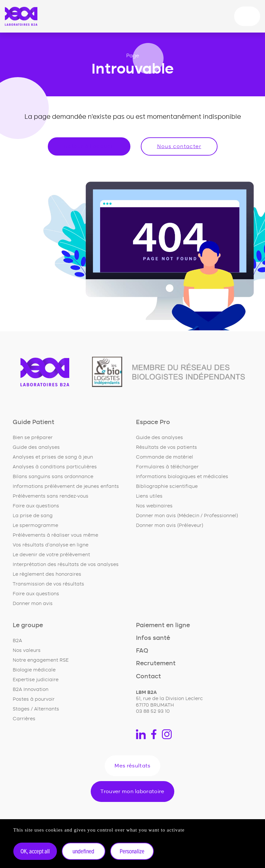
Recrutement (156, 663)
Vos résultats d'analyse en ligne (51, 545)
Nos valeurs (27, 650)
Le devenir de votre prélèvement (51, 555)
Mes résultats (132, 766)
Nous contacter (179, 146)
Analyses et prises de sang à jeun (53, 457)
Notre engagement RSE (41, 660)
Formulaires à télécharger (167, 467)
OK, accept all (35, 851)
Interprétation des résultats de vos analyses (66, 565)
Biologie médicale (34, 670)
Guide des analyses (36, 447)
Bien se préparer (33, 438)
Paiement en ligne (163, 625)
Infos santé (153, 638)
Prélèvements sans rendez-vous (51, 496)
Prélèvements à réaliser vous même (55, 535)
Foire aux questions (36, 506)
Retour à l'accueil (89, 146)
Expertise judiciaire (36, 680)
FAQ (142, 651)
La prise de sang (33, 516)
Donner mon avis (33, 604)
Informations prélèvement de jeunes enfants (66, 486)
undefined (83, 851)
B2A (17, 641)
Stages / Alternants (36, 709)
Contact (148, 676)
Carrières (24, 719)
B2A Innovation (31, 689)
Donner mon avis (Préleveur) (170, 525)
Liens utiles (149, 496)
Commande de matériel (165, 457)
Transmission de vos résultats (48, 584)
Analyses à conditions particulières (55, 467)
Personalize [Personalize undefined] (132, 851)
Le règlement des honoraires (47, 574)
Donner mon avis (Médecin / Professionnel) (187, 516)
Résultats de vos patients (166, 447)
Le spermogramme (35, 525)
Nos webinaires (154, 506)
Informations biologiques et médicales (182, 477)
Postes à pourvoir (34, 699)
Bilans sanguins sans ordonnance (53, 477)
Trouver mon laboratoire (132, 792)
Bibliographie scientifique (167, 486)
